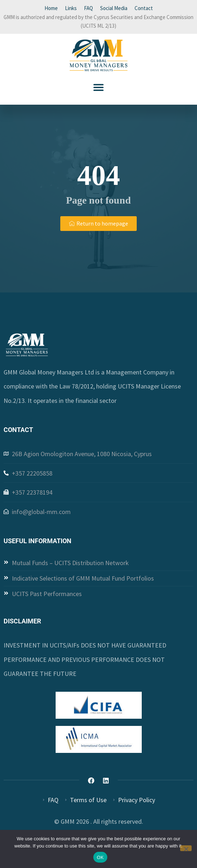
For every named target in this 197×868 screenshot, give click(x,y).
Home (51, 8)
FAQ (88, 8)
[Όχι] (186, 848)
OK (100, 857)
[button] (98, 87)
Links (71, 8)
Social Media (114, 8)
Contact (144, 8)
